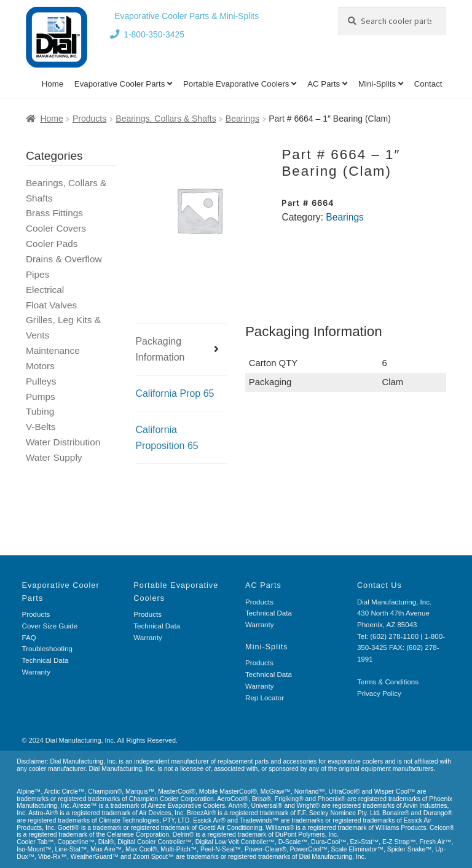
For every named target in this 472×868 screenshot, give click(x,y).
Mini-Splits (377, 84)
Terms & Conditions (388, 682)
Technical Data (45, 660)
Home (53, 84)
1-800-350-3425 (154, 34)
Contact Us (380, 585)
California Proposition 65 (167, 438)
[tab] (181, 350)
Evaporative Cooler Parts (120, 84)
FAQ (29, 638)
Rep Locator (265, 698)
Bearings (242, 119)
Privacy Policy (379, 694)
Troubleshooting (47, 649)
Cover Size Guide (50, 626)
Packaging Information (160, 349)
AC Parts (324, 84)
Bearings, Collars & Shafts (166, 119)
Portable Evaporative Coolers (236, 84)
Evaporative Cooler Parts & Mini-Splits (187, 16)
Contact (428, 84)
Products (89, 119)
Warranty (36, 672)
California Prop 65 (175, 393)
